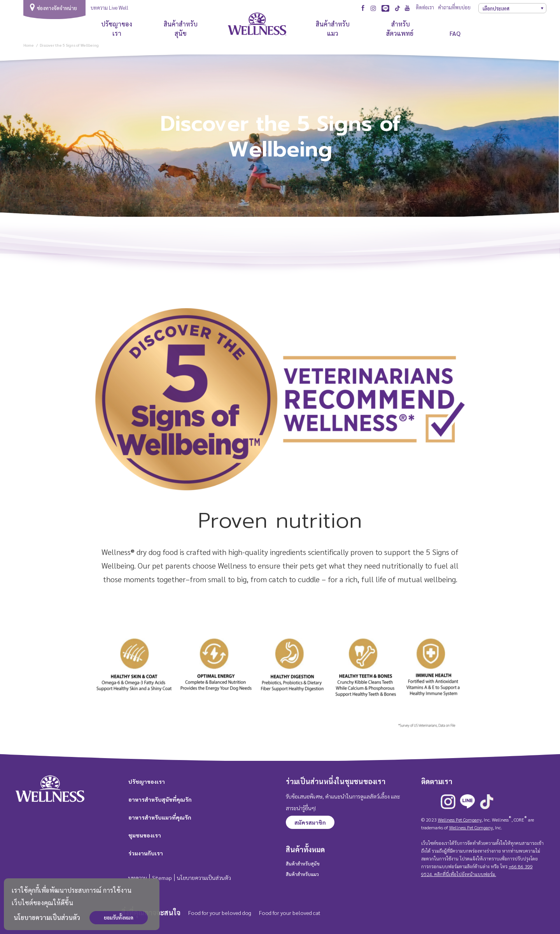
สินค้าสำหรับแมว (333, 29)
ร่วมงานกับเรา (146, 853)
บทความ (138, 878)
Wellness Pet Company (460, 820)
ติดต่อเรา (425, 7)
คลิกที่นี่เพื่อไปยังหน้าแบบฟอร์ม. (465, 874)
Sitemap (162, 878)
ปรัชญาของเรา (117, 29)
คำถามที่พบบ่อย (454, 7)
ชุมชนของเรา (145, 835)
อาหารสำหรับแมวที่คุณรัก (160, 817)
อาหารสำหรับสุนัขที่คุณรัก (160, 799)
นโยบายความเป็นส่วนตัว (47, 917)
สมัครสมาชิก (310, 822)
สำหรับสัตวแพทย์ (401, 29)
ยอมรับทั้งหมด (119, 917)
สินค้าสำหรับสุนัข (181, 29)
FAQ (455, 33)
